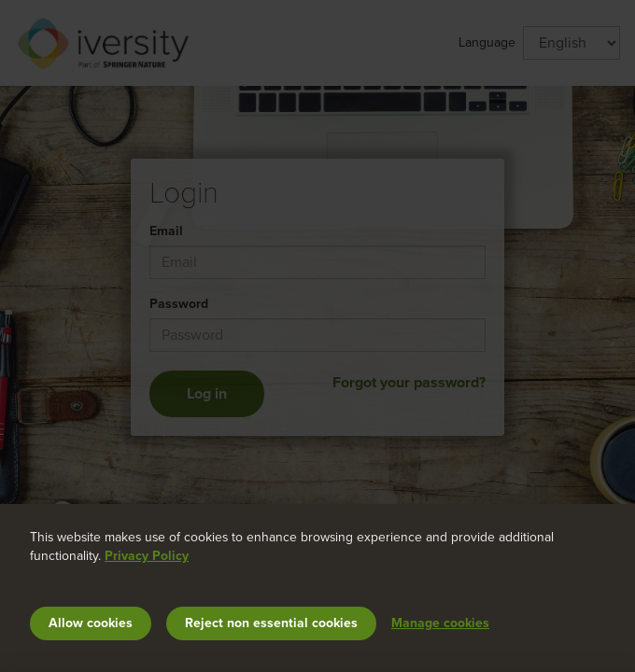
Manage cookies (440, 623)
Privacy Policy (147, 556)
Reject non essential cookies (271, 623)
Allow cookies (91, 623)
